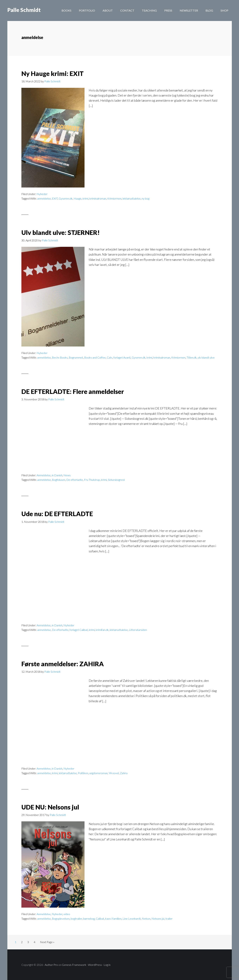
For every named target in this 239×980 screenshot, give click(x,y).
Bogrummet (76, 357)
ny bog (146, 198)
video (67, 914)
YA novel (114, 773)
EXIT (55, 198)
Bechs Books (60, 357)
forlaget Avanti (122, 357)
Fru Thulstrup (92, 480)
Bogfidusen (59, 480)
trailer (169, 919)
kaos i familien (113, 919)
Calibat (100, 919)
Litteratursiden (138, 630)
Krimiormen (114, 198)
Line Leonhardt (132, 919)
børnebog (89, 919)
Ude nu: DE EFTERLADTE (57, 514)
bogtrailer (76, 919)
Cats (110, 357)
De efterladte (75, 480)
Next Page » (47, 943)
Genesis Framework (74, 965)
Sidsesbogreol (116, 480)
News (67, 475)
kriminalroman (98, 198)
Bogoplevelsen (61, 919)
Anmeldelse (44, 475)
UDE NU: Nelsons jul (50, 807)
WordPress (95, 965)
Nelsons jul (158, 919)
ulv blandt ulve (206, 357)
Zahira (124, 773)
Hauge (78, 198)
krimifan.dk (102, 630)
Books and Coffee (95, 357)
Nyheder (42, 194)
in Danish (57, 475)
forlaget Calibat (79, 630)
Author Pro (51, 965)
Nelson (146, 919)
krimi (85, 198)
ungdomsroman (98, 773)
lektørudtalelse (132, 198)
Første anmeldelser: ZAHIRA (63, 664)
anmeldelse (44, 198)
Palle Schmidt (24, 10)
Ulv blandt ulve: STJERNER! (61, 232)
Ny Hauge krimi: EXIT (53, 73)
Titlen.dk (192, 357)
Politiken (83, 773)
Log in (107, 965)
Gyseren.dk (66, 198)
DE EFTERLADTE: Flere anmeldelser (73, 391)
